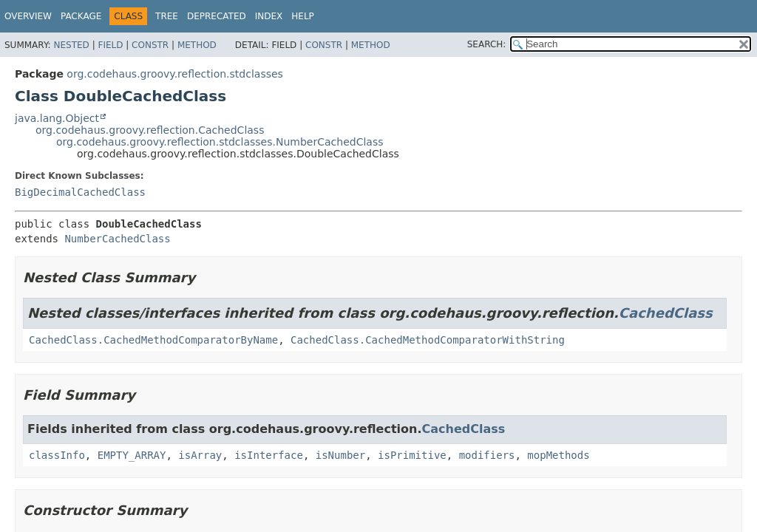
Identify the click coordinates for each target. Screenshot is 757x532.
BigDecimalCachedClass (80, 192)
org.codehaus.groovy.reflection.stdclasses (175, 74)
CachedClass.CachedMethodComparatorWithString (428, 340)
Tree (167, 16)
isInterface (269, 455)
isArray (200, 455)
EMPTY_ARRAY (132, 455)
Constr (150, 45)
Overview (28, 16)
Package (81, 16)
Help (303, 16)
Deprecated (217, 16)
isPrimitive (412, 455)
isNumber (340, 455)
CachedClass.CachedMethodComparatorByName (153, 340)
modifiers (487, 455)
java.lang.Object (57, 118)
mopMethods (558, 455)
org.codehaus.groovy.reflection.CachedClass (150, 130)
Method (197, 45)
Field (110, 45)
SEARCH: (487, 44)
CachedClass (666, 313)
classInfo (57, 455)
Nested (71, 45)
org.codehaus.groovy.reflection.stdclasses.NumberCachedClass (220, 142)
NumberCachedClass (117, 239)
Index (269, 16)
